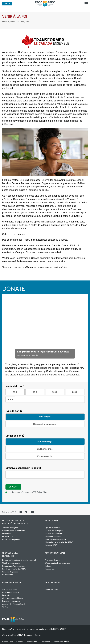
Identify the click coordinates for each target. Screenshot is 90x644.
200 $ (75, 392)
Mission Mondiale (55, 553)
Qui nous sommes (53, 527)
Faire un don (53, 582)
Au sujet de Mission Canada (14, 604)
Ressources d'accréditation (14, 566)
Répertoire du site (61, 641)
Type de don (14, 411)
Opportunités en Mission (13, 598)
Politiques (46, 641)
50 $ (35, 392)
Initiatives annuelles (53, 536)
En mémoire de (45, 456)
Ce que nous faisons (54, 533)
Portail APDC (8, 536)
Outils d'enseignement (12, 563)
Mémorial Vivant (52, 589)
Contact (20, 641)
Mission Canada (12, 582)
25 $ (15, 392)
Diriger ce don (15, 436)
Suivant (13, 487)
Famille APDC (52, 520)
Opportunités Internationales (58, 563)
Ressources (50, 569)
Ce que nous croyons (54, 530)
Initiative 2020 (51, 545)
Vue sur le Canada (10, 589)
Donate (7, 4)
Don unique (45, 417)
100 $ (55, 392)
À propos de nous (53, 560)
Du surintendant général (55, 539)
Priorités (6, 595)
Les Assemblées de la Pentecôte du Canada (45, 4)
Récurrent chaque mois (45, 424)
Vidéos (48, 566)
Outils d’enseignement (12, 539)
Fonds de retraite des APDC (14, 569)
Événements (7, 533)
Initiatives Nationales (11, 601)
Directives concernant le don (23, 468)
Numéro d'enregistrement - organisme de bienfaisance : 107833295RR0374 (34, 629)
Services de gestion (10, 572)
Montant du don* (15, 386)
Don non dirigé (45, 442)
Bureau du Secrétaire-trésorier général (19, 560)
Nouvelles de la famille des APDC (59, 542)
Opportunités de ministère (14, 530)
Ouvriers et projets (11, 592)
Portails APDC (8, 575)
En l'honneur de (45, 449)
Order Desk (8, 641)
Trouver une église (10, 527)
